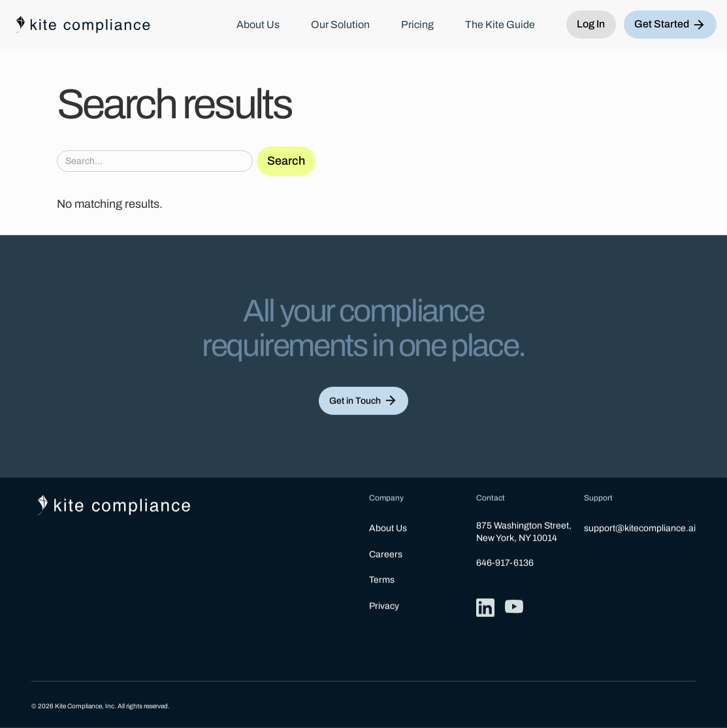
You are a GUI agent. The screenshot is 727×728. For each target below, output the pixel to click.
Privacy (384, 606)
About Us (258, 25)
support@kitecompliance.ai (640, 529)
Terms (382, 580)
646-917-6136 (505, 563)
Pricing (417, 25)
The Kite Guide (500, 25)
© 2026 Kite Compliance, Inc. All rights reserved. (101, 706)
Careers (386, 554)
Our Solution (340, 25)
